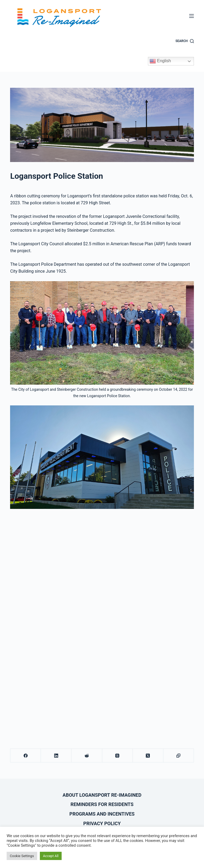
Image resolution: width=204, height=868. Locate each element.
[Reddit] (87, 756)
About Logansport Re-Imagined (102, 795)
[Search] (185, 41)
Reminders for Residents (102, 804)
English (160, 61)
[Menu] (192, 16)
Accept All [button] (51, 856)
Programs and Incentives (102, 814)
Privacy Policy (102, 823)
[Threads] (118, 756)
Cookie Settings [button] (22, 856)
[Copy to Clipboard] (179, 756)
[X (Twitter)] (148, 756)
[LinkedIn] (56, 756)
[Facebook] (26, 756)
